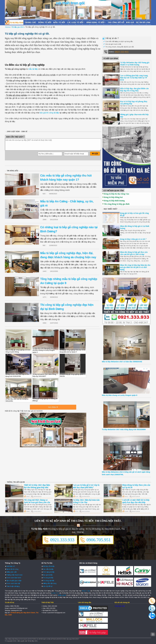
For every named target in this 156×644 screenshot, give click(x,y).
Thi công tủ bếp (48, 578)
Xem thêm (52, 407)
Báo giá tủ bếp (48, 575)
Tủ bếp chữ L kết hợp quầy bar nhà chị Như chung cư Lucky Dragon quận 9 (44, 350)
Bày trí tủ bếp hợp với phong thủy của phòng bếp (134, 103)
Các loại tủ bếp (75, 22)
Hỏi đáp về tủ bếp (49, 566)
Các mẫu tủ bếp (48, 569)
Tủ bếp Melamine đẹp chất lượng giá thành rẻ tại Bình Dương (135, 64)
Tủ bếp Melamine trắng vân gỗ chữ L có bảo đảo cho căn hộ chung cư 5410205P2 (18, 399)
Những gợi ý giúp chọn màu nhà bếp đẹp (134, 116)
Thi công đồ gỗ (116, 22)
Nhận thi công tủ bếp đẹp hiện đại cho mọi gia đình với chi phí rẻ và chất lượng (135, 267)
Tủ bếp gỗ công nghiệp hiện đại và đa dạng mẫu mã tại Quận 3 (72, 351)
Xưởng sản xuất (11, 572)
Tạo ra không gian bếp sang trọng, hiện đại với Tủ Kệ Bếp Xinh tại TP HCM (134, 78)
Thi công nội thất (48, 581)
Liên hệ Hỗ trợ (47, 586)
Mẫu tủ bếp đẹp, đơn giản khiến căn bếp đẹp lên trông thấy (134, 90)
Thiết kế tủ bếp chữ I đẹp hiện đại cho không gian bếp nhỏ (37, 486)
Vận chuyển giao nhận (14, 581)
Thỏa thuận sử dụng (13, 586)
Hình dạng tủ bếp (95, 22)
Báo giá (130, 22)
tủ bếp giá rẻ (62, 595)
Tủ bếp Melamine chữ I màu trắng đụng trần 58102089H (124, 429)
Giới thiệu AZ (10, 566)
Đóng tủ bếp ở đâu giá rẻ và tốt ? (133, 239)
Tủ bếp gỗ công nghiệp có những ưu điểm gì (45, 400)
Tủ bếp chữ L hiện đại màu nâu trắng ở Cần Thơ (86, 501)
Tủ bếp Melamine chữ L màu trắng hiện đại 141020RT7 (44, 375)
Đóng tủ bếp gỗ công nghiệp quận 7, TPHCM (72, 375)
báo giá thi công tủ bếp (49, 113)
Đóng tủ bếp (45, 22)
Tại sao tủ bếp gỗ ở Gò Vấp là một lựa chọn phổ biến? (86, 486)
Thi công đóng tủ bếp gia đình (117, 204)
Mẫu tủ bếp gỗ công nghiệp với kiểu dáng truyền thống (18, 351)
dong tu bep (86, 591)
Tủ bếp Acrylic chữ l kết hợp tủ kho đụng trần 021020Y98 (17, 375)
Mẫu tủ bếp (59, 22)
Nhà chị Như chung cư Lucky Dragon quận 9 (119, 395)
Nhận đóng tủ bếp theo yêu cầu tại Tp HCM (136, 486)
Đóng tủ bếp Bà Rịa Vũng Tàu (116, 194)
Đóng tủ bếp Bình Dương (114, 201)
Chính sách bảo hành (14, 578)
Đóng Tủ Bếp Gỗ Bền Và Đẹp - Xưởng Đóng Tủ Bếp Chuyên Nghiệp (14, 22)
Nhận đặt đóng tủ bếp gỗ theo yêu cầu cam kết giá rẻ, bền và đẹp (134, 253)
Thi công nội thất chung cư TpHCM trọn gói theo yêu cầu (37, 501)
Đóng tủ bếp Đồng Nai (113, 197)
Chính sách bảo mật (13, 583)
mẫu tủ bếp (33, 69)
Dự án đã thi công (12, 569)
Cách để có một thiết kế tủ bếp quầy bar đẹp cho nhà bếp (136, 501)
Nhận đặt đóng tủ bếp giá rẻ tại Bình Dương (135, 227)
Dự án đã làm (143, 22)
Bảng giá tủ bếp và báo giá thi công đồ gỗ (134, 214)
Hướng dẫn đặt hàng (50, 583)
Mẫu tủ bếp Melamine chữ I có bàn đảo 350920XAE (122, 362)
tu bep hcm (55, 593)
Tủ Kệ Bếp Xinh (120, 606)
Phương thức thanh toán (14, 575)
